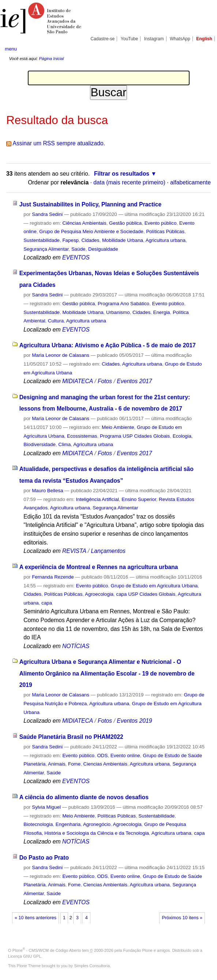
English (204, 39)
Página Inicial (51, 59)
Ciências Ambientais (84, 223)
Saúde (78, 249)
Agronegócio (97, 824)
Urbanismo (118, 312)
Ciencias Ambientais (105, 764)
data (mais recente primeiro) (129, 182)
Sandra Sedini (47, 214)
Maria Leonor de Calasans (61, 355)
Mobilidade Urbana (123, 240)
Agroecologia (99, 594)
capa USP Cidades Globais (146, 594)
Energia (162, 312)
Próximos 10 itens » (182, 918)
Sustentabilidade (42, 240)
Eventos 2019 (134, 721)
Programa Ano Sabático (124, 304)
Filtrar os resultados (122, 174)
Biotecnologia (38, 824)
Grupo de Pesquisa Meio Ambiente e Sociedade (91, 231)
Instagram (154, 39)
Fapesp (70, 240)
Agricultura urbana (166, 240)
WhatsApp (180, 39)
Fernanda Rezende (53, 577)
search (202, 49)
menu (11, 49)
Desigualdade (103, 249)
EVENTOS (76, 257)
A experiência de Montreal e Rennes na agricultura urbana (99, 567)
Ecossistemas (82, 436)
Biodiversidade (40, 444)
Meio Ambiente (118, 427)
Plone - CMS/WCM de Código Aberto (47, 950)
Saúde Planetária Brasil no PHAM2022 (71, 737)
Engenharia (68, 824)
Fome (74, 764)
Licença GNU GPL (25, 956)
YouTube (130, 39)
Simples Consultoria (92, 966)
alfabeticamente (190, 182)
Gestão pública (125, 223)
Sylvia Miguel (46, 807)
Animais (57, 764)
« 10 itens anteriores (35, 918)
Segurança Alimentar (46, 249)
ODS (102, 755)
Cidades (90, 240)
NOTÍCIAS (76, 646)
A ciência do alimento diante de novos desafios (84, 797)
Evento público (161, 223)
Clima (64, 444)
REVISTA (74, 551)
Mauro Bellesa (47, 491)
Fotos (105, 381)
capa (47, 603)
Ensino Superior (139, 499)
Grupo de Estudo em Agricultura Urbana (154, 586)
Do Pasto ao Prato (44, 858)
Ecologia (182, 436)
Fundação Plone (138, 950)
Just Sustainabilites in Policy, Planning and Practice (90, 204)
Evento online (125, 755)
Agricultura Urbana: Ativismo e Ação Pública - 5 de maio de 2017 (108, 345)
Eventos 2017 (134, 381)
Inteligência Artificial (98, 499)
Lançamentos (108, 551)
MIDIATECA (78, 381)
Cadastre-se (102, 39)
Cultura (56, 321)
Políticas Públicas (165, 231)
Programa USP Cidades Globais (135, 436)
